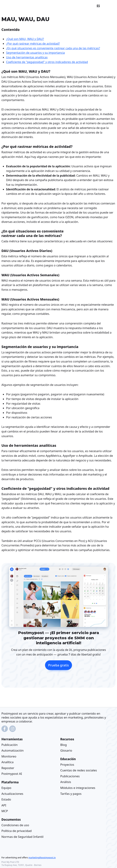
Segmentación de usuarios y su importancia (35, 53)
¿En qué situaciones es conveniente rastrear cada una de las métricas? (53, 48)
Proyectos (67, 764)
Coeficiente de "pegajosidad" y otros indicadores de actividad (47, 62)
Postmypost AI (12, 774)
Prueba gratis (59, 665)
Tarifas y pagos (71, 793)
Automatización (13, 750)
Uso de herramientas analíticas (27, 57)
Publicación (10, 745)
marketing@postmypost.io (42, 857)
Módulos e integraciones (78, 788)
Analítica (8, 762)
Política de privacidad (17, 831)
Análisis (66, 782)
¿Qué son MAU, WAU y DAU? (25, 39)
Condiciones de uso (15, 825)
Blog (64, 745)
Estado (6, 799)
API (4, 805)
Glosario (66, 750)
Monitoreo (9, 756)
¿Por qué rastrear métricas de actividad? (33, 44)
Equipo (6, 788)
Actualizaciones (12, 793)
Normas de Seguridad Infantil (22, 836)
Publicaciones (70, 776)
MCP (5, 811)
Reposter (8, 768)
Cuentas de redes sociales (79, 770)
